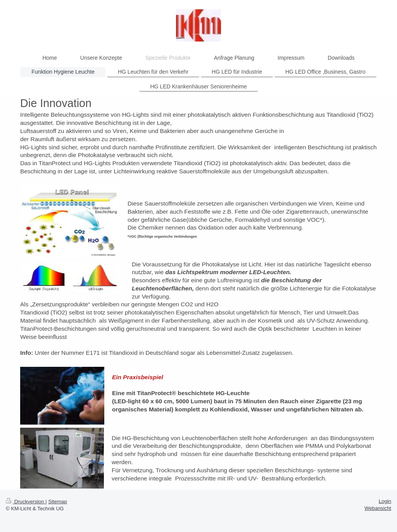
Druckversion (26, 502)
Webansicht (378, 508)
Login (385, 501)
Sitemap (57, 502)
